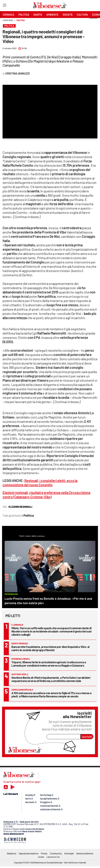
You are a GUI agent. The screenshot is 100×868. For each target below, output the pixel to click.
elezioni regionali (20, 507)
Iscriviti (87, 737)
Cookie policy (56, 853)
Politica (21, 20)
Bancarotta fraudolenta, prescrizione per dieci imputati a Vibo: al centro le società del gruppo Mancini (50, 648)
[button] (94, 22)
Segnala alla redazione (29, 853)
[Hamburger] (5, 6)
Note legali (69, 853)
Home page (8, 20)
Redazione (12, 853)
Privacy (44, 853)
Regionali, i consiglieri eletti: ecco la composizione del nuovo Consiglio (40, 483)
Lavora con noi (53, 857)
